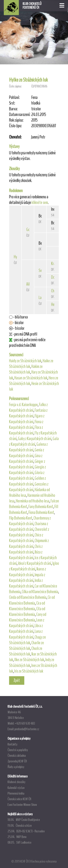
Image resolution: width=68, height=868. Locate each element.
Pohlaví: (14, 98)
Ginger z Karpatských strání (27, 464)
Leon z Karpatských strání (27, 623)
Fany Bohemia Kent (41, 507)
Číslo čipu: (15, 126)
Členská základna (17, 755)
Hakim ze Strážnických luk (26, 369)
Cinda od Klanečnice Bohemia (28, 597)
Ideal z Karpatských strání (35, 563)
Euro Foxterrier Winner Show (22, 805)
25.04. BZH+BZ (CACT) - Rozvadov (26, 831)
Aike (29, 284)
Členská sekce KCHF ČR (19, 799)
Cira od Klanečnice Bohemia (27, 606)
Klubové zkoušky (17, 782)
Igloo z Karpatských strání (34, 566)
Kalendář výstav (16, 788)
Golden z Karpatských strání (27, 481)
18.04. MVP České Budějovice (24, 820)
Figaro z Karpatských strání (27, 419)
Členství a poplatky (18, 750)
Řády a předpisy (16, 767)
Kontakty (13, 744)
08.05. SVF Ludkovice (19, 842)
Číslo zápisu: (15, 86)
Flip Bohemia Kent (21, 518)
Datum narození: (20, 115)
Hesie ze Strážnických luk (34, 386)
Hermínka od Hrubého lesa (33, 501)
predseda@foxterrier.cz (27, 729)
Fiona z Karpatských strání (26, 425)
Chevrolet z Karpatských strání (29, 532)
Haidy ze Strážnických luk (25, 361)
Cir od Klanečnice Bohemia (32, 600)
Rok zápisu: (16, 120)
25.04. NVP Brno (17, 837)
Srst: (12, 103)
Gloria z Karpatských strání (27, 475)
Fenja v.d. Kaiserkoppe (23, 405)
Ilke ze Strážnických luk (29, 660)
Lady (42, 298)
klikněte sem (40, 203)
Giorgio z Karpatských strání (27, 470)
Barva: (13, 109)
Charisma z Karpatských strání (29, 527)
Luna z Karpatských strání (26, 634)
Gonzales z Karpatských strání (29, 487)
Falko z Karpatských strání (28, 407)
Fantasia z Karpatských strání (28, 413)
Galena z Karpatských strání (28, 447)
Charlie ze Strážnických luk (26, 646)
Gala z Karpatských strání (34, 441)
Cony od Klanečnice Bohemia (28, 617)
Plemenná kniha (16, 793)
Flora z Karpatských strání (26, 430)
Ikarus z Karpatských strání (28, 572)
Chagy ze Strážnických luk (27, 640)
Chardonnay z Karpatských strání (30, 521)
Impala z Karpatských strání (27, 578)
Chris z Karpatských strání (26, 549)
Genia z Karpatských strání (27, 453)
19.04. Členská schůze (20, 825)
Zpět (17, 680)
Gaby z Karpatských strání (35, 439)
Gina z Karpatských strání (26, 459)
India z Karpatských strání (26, 583)
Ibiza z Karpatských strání (26, 555)
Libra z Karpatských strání (26, 629)
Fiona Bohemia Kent (41, 512)
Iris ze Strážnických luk (29, 671)
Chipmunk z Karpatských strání (29, 543)
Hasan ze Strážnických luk (31, 378)
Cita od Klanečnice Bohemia (27, 612)
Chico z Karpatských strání (26, 538)
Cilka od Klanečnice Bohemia (40, 592)
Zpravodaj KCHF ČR (17, 761)
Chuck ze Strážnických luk (26, 651)
